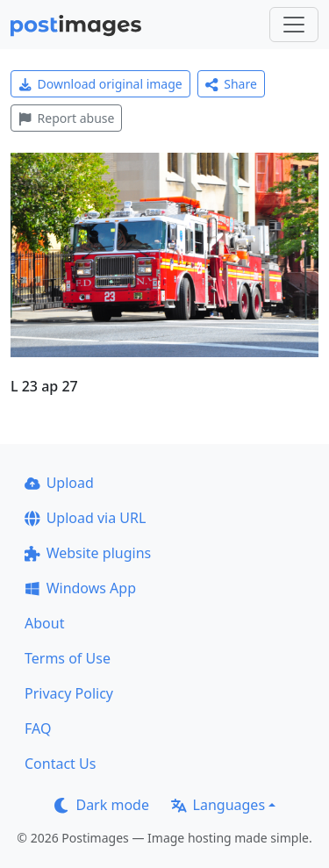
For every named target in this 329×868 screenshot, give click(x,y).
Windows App (80, 588)
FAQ (38, 728)
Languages (218, 805)
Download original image (100, 84)
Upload (59, 483)
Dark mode (102, 805)
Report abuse (66, 118)
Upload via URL (85, 518)
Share (231, 84)
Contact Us (60, 764)
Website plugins (88, 553)
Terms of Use (68, 658)
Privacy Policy (69, 693)
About (44, 623)
